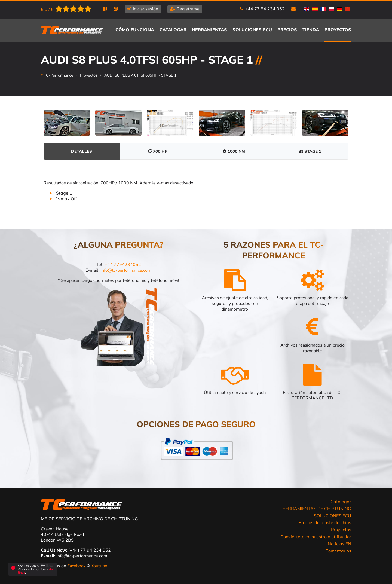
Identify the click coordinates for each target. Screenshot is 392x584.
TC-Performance (59, 75)
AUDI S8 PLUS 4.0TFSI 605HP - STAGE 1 (140, 75)
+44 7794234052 (123, 265)
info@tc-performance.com (126, 270)
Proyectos (89, 75)
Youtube (99, 566)
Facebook (77, 566)
